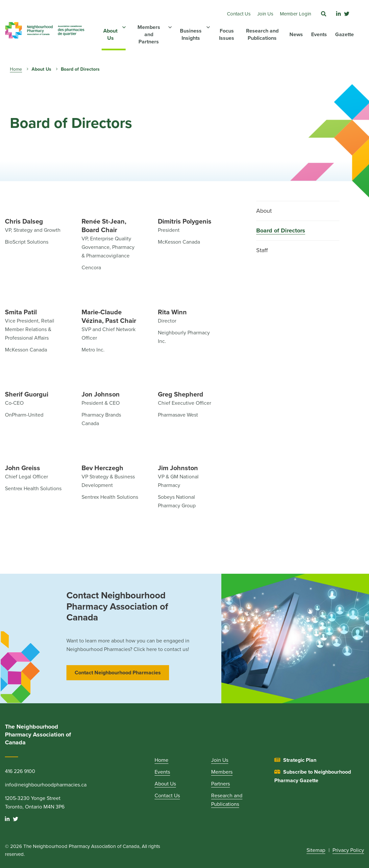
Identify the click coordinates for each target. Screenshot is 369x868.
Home (16, 69)
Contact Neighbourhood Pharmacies (118, 673)
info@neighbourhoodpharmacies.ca (46, 785)
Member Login (295, 14)
